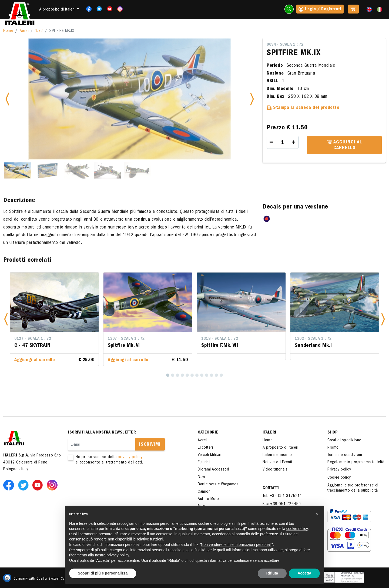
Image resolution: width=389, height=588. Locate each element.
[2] (173, 375)
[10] (212, 375)
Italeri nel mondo (277, 455)
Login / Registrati (320, 10)
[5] (187, 375)
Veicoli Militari (209, 455)
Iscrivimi (150, 445)
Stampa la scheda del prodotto (303, 108)
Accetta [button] (304, 573)
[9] (207, 375)
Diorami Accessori (213, 470)
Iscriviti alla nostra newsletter (102, 433)
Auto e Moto (208, 499)
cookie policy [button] (297, 529)
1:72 (39, 31)
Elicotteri (205, 448)
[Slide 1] (18, 170)
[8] (202, 375)
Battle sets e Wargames (218, 485)
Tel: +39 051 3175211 (282, 496)
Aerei (24, 31)
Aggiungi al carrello (344, 145)
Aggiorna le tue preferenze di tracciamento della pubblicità (353, 488)
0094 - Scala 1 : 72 (285, 45)
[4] (182, 375)
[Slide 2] (48, 170)
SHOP (333, 433)
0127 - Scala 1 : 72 (33, 339)
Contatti (271, 488)
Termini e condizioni (345, 455)
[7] (197, 375)
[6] (192, 375)
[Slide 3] (78, 170)
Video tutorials (275, 470)
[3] (177, 375)
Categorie (208, 433)
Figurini (204, 462)
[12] (221, 375)
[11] (216, 375)
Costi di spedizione (344, 441)
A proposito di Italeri (280, 448)
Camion (204, 492)
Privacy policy (339, 470)
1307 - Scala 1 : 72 (126, 339)
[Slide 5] (138, 170)
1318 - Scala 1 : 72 (220, 339)
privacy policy (130, 457)
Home (8, 31)
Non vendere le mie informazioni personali (236, 545)
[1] (168, 375)
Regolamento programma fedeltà (356, 462)
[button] (6, 319)
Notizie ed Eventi (277, 462)
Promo (333, 448)
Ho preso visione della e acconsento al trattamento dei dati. (125, 460)
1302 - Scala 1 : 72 (313, 339)
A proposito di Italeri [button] (58, 10)
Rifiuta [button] (272, 573)
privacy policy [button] (118, 555)
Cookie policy (339, 478)
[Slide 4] (108, 170)
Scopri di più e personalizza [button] (103, 573)
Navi (201, 477)
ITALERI (269, 433)
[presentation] (109, 482)
